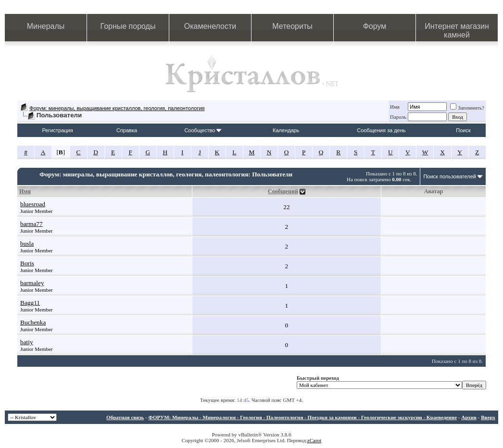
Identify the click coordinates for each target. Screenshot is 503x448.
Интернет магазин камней (457, 31)
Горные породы (128, 26)
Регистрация (57, 130)
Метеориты (292, 26)
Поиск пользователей (450, 176)
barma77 (31, 224)
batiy (27, 342)
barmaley (32, 283)
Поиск (463, 130)
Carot (315, 440)
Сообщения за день (381, 130)
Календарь (286, 130)
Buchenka (33, 322)
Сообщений (283, 191)
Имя (395, 107)
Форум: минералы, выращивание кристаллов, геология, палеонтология (117, 108)
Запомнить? (467, 108)
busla (27, 243)
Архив (469, 417)
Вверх (488, 417)
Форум (375, 26)
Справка (127, 130)
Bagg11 (30, 303)
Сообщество (203, 130)
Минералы (46, 26)
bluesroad (33, 204)
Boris (27, 263)
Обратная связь (125, 417)
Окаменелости (210, 26)
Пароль (398, 117)
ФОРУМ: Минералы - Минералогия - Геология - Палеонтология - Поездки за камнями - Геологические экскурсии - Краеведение (302, 417)
